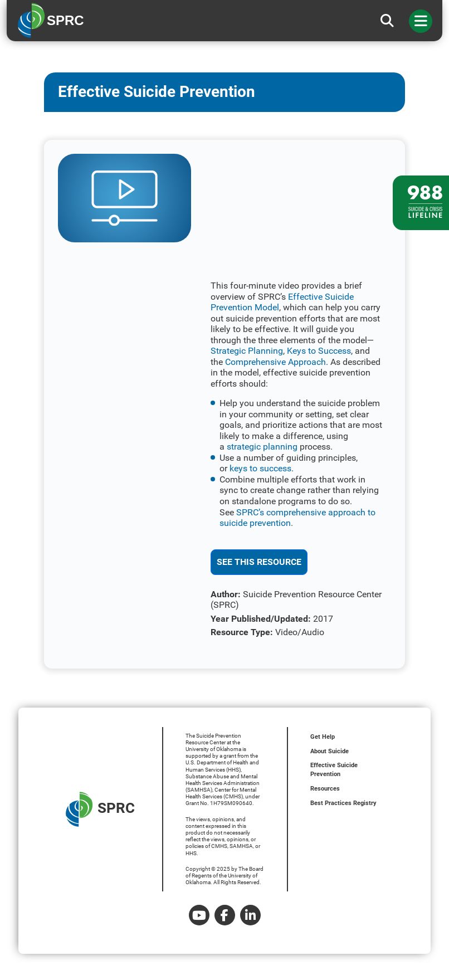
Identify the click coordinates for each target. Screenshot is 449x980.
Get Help (323, 737)
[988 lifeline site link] (421, 203)
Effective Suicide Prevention (334, 770)
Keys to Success (319, 351)
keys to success (260, 468)
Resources (325, 789)
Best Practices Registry (343, 803)
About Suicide (330, 751)
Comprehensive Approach (275, 362)
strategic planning (262, 447)
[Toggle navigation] (421, 21)
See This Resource (259, 562)
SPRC (100, 809)
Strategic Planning (247, 351)
